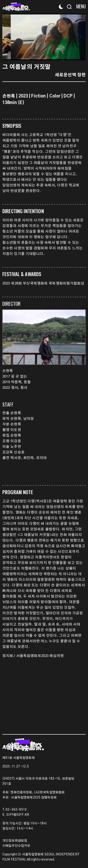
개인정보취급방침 (15, 841)
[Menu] (79, 6)
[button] (80, 37)
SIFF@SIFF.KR (18, 815)
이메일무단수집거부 (16, 846)
